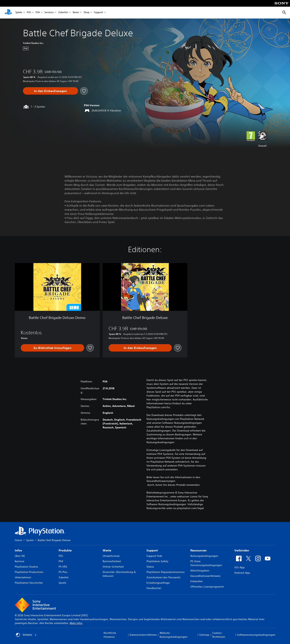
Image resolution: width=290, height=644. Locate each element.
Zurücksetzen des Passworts (163, 577)
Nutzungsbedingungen (204, 556)
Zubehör (63, 13)
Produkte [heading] (65, 550)
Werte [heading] (107, 550)
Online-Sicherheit (113, 567)
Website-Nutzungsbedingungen (173, 635)
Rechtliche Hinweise (110, 635)
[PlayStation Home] (8, 13)
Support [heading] (152, 550)
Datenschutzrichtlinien (143, 635)
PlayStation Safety (157, 561)
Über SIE (20, 556)
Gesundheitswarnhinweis (205, 576)
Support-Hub (154, 556)
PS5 (29, 13)
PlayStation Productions (29, 572)
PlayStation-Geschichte (29, 583)
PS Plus (63, 572)
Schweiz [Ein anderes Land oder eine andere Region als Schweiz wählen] (26, 635)
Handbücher (154, 588)
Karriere (20, 561)
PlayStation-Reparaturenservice (166, 572)
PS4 (38, 13)
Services (49, 13)
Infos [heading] (18, 550)
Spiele (19, 13)
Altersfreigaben (200, 571)
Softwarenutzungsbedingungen (256, 635)
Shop (86, 13)
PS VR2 (63, 567)
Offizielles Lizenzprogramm (207, 587)
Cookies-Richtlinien (219, 635)
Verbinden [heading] (242, 550)
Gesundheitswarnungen (161, 481)
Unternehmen (23, 577)
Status (150, 567)
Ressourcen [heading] (198, 550)
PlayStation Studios (26, 567)
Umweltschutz (111, 556)
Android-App (242, 573)
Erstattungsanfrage (158, 583)
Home (18, 540)
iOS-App (240, 567)
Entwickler (197, 581)
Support (98, 13)
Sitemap (204, 635)
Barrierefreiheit (112, 561)
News (76, 13)
